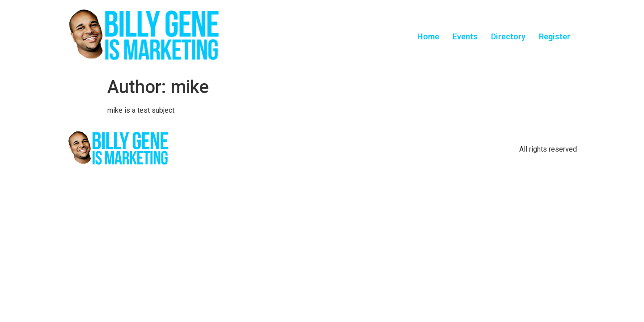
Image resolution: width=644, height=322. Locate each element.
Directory (508, 36)
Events (465, 36)
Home (428, 36)
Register (555, 36)
